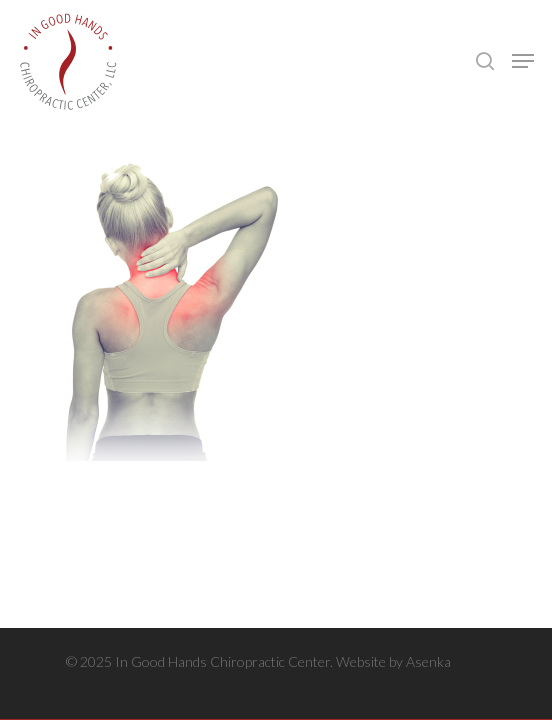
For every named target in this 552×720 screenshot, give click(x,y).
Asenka (428, 661)
